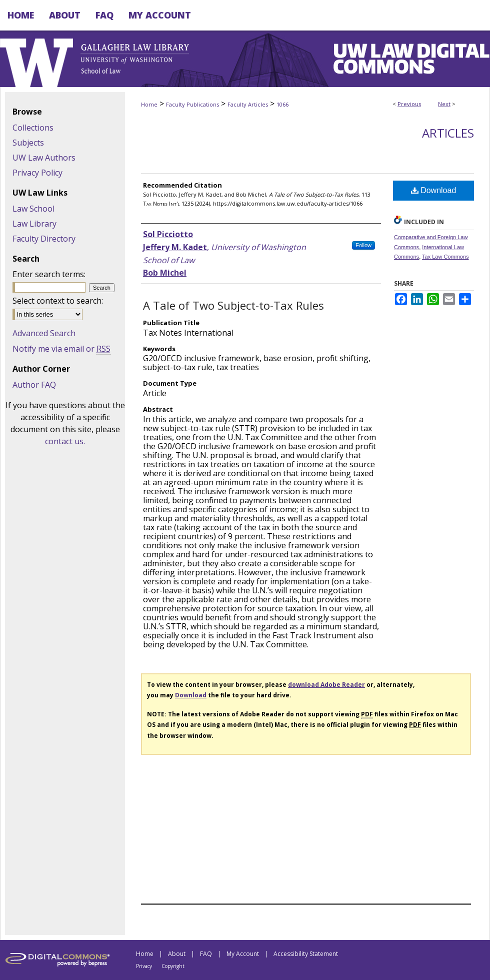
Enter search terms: (49, 274)
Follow (363, 245)
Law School (33, 209)
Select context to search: (58, 301)
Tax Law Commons (445, 257)
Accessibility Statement (306, 954)
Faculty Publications (192, 104)
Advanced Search (44, 333)
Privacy (144, 966)
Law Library (34, 224)
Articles (448, 133)
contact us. (65, 441)
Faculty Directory (44, 239)
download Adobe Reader (326, 685)
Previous (409, 104)
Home (149, 104)
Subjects (28, 143)
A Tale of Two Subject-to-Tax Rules (233, 305)
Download (434, 190)
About (177, 954)
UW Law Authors (44, 158)
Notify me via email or (61, 349)
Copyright (173, 966)
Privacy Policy (37, 173)
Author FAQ (34, 385)
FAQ (206, 954)
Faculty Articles (248, 104)
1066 (282, 104)
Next (444, 104)
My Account (243, 954)
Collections (33, 128)
